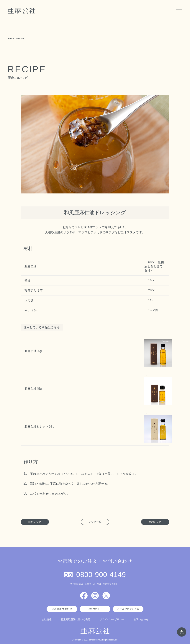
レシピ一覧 (95, 522)
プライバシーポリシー (112, 619)
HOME (11, 38)
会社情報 (47, 619)
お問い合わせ (141, 619)
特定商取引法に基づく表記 (76, 619)
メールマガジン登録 (128, 609)
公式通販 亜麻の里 (62, 609)
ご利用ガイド (95, 609)
